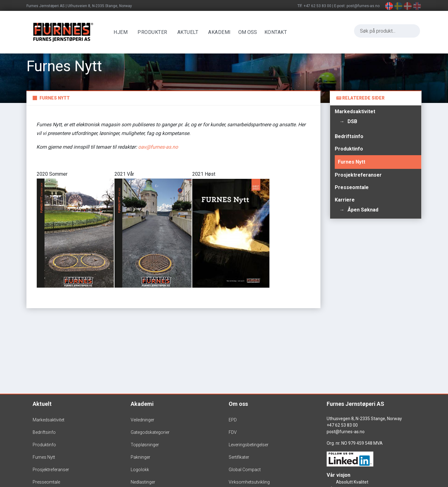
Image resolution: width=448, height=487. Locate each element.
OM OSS (249, 32)
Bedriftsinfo (349, 136)
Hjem (122, 32)
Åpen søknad (363, 210)
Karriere (345, 200)
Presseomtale (352, 187)
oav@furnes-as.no (158, 147)
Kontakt (277, 32)
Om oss (238, 404)
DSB (352, 121)
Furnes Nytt (352, 162)
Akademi (221, 32)
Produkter (154, 32)
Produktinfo (349, 149)
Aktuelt (189, 32)
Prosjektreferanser (358, 175)
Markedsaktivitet (355, 111)
